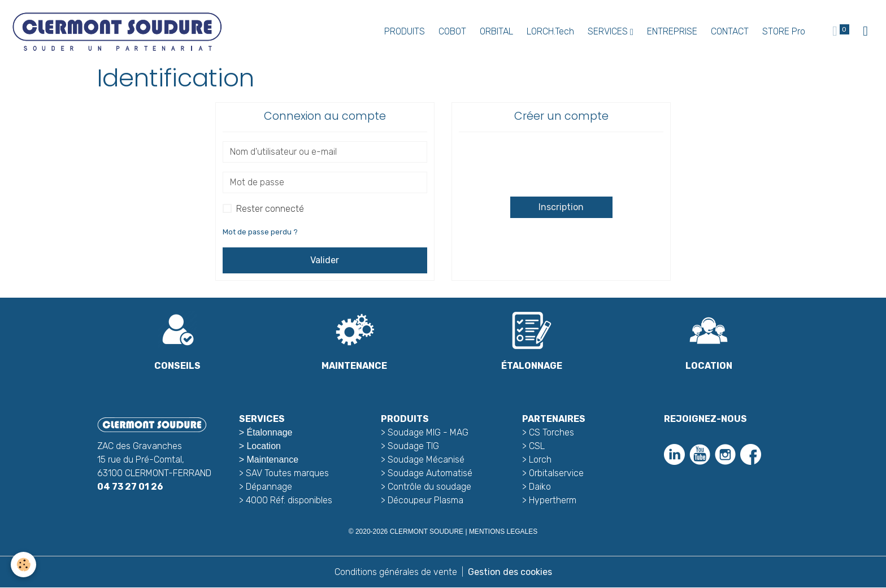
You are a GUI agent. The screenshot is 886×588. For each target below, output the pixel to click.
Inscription (561, 207)
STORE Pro (784, 31)
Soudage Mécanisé (426, 459)
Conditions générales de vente (396, 572)
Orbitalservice (555, 473)
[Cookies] (24, 565)
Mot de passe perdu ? (260, 232)
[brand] (119, 32)
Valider (325, 260)
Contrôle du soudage (429, 487)
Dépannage (269, 487)
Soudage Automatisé (430, 473)
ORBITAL (496, 31)
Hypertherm (553, 500)
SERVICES (609, 31)
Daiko (540, 487)
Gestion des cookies (510, 572)
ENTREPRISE (672, 31)
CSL (537, 446)
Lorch (540, 459)
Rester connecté (270, 209)
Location (264, 446)
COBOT (452, 31)
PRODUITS (405, 31)
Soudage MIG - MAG (428, 432)
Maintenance (272, 459)
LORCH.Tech (550, 31)
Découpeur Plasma (425, 500)
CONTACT (730, 31)
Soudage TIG (413, 446)
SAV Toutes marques (287, 473)
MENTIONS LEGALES (503, 532)
